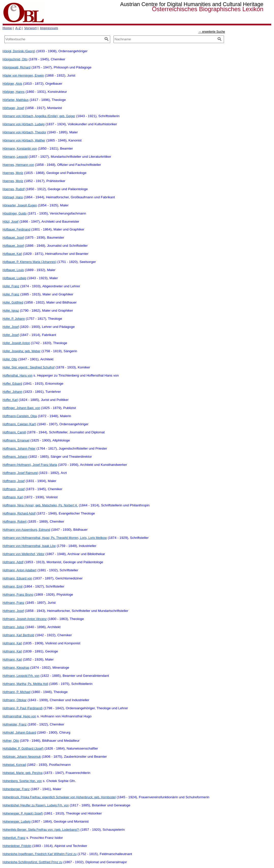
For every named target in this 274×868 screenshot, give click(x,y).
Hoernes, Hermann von (18, 165)
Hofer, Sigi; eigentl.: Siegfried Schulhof (29, 367)
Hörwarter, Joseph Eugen (20, 205)
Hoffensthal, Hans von (18, 376)
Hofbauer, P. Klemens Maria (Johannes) (29, 262)
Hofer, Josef (11, 327)
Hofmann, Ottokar (15, 700)
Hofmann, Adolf (13, 562)
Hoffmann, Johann (15, 457)
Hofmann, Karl (12, 643)
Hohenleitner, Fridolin (17, 846)
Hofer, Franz (11, 286)
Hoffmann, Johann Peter (19, 449)
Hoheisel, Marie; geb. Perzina (22, 773)
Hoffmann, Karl (13, 497)
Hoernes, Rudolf (14, 189)
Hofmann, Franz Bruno (18, 595)
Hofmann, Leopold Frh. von (21, 676)
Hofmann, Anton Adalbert (19, 570)
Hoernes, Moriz (13, 173)
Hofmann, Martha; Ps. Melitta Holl (25, 684)
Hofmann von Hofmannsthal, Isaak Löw (29, 546)
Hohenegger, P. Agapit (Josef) (23, 813)
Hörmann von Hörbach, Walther (24, 140)
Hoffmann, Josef (14, 481)
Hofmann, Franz (13, 603)
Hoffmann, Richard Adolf (19, 513)
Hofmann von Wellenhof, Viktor (23, 554)
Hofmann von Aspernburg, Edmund (26, 530)
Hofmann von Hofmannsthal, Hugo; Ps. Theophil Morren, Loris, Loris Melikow (55, 538)
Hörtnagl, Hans (13, 197)
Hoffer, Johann (12, 392)
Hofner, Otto (11, 741)
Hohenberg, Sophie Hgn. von (22, 781)
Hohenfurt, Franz (14, 838)
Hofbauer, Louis (13, 270)
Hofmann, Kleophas (16, 668)
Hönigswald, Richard (17, 67)
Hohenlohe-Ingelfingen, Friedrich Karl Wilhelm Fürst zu (39, 854)
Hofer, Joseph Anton (16, 343)
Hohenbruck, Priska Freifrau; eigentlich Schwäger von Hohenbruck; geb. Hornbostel (59, 797)
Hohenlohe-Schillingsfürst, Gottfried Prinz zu (32, 862)
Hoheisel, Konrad (14, 765)
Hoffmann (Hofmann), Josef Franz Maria (30, 465)
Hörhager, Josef (13, 108)
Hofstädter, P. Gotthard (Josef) (23, 749)
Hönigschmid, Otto (15, 59)
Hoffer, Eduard (12, 384)
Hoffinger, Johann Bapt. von (21, 408)
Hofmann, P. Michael (17, 692)
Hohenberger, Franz (16, 789)
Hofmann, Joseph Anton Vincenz (25, 619)
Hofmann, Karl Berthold (18, 635)
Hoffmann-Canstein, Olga (20, 416)
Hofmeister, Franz (15, 724)
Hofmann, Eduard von (17, 578)
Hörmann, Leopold (15, 157)
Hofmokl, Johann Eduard (19, 733)
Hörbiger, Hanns (14, 92)
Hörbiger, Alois (12, 84)
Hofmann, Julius (13, 627)
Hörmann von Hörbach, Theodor (24, 132)
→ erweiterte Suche (212, 32)
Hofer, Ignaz (11, 311)
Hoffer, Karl (10, 400)
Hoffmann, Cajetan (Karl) (19, 424)
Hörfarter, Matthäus (16, 100)
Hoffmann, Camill (14, 432)
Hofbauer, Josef (13, 238)
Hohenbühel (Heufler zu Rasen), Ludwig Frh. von (36, 805)
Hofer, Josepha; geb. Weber (21, 351)
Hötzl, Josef (11, 222)
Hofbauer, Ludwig (14, 278)
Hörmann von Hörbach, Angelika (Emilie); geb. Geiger (39, 116)
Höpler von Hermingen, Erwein (23, 76)
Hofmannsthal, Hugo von (19, 716)
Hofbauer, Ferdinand (16, 229)
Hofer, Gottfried (13, 303)
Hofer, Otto (10, 359)
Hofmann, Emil (13, 587)
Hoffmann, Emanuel (16, 440)
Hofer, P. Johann (14, 319)
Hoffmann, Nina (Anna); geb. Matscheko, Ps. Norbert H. (40, 505)
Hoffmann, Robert (15, 522)
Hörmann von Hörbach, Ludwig (23, 124)
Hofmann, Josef (13, 611)
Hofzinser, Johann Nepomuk (22, 757)
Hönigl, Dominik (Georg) (19, 51)
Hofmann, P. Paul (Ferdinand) (23, 708)
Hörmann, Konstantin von (20, 149)
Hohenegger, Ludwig (17, 822)
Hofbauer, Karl (12, 254)
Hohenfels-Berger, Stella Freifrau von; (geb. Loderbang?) (41, 830)
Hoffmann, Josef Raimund (20, 473)
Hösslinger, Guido (15, 214)
